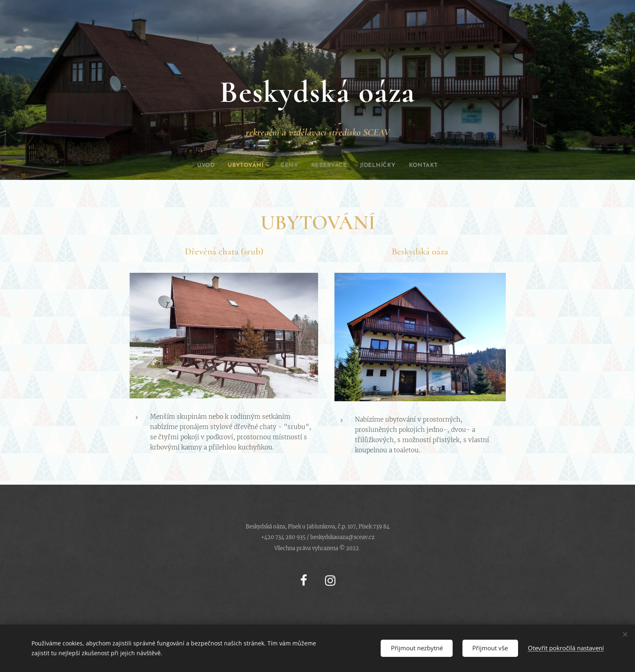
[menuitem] (197, 166)
